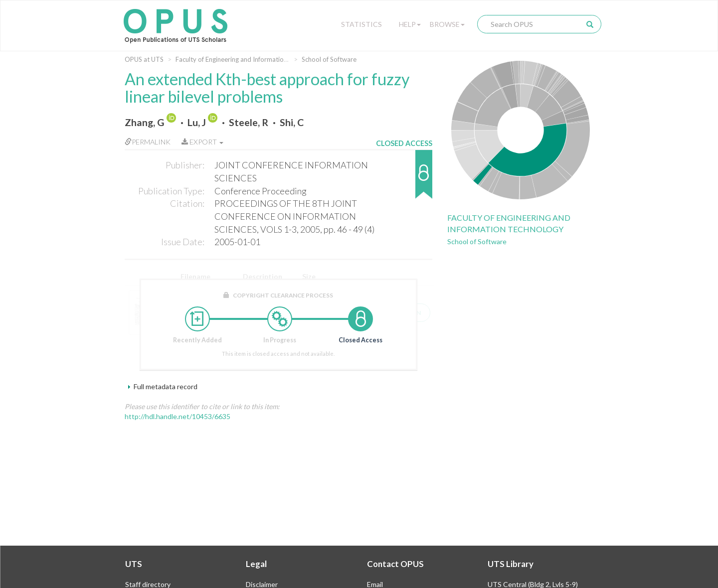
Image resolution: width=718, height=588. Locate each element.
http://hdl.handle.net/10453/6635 (178, 416)
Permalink (148, 142)
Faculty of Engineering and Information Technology (249, 59)
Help (410, 24)
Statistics (361, 24)
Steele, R (249, 122)
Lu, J (197, 122)
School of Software (329, 59)
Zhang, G (145, 122)
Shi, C (292, 122)
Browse (447, 24)
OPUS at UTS (144, 59)
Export (202, 142)
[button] (404, 179)
